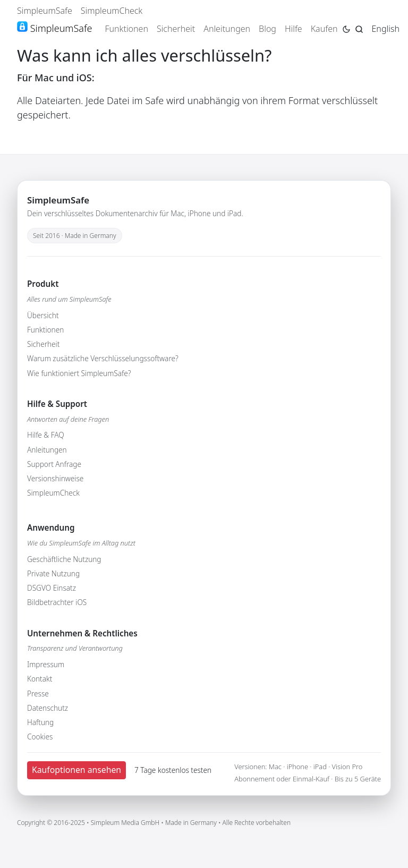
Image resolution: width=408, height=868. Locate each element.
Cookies (40, 737)
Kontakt (40, 679)
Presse (38, 693)
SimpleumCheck (112, 11)
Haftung (40, 722)
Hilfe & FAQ (46, 435)
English (386, 29)
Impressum (46, 664)
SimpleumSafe (45, 11)
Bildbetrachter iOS (57, 602)
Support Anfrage (54, 464)
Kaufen (324, 29)
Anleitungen (227, 29)
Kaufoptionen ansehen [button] (76, 770)
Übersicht (43, 315)
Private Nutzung (53, 573)
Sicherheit (176, 29)
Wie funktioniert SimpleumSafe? (79, 373)
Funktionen (126, 29)
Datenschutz (48, 708)
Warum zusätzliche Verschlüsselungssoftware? (103, 358)
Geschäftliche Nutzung (64, 559)
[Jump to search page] (359, 28)
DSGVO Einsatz (52, 588)
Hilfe (294, 29)
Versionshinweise (55, 478)
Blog (267, 29)
